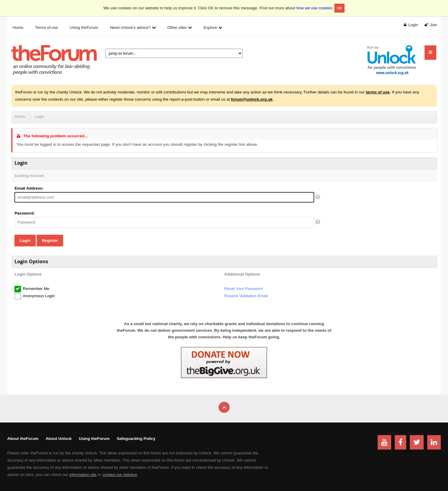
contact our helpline (120, 475)
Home (20, 116)
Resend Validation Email (246, 296)
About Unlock (59, 439)
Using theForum (94, 439)
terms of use (378, 92)
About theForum (23, 439)
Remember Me (35, 289)
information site (83, 475)
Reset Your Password (243, 289)
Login (40, 116)
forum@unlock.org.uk (252, 99)
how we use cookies (314, 8)
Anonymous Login (38, 296)
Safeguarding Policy (136, 439)
